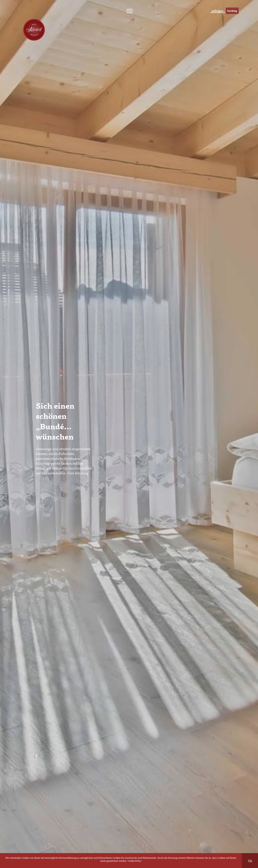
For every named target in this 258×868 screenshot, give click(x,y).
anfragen (206, 11)
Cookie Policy (134, 861)
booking (230, 11)
